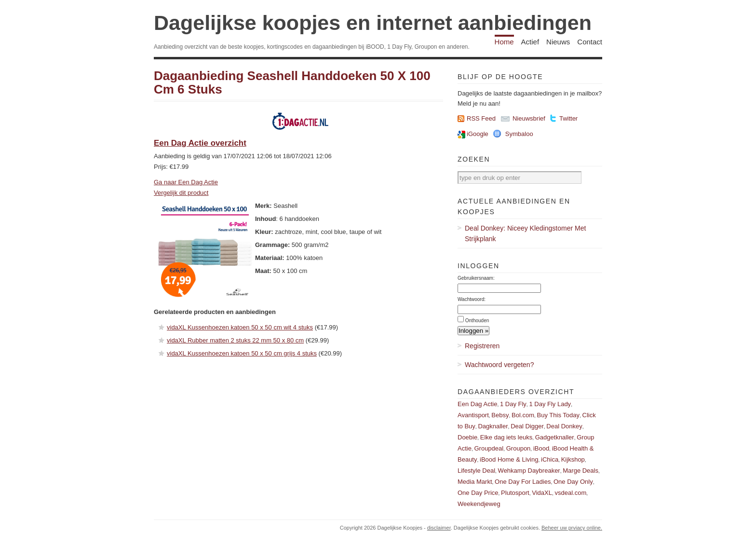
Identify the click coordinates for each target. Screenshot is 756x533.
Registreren (482, 346)
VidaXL (542, 493)
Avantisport (473, 415)
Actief (530, 42)
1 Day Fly (513, 404)
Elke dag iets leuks (506, 437)
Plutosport (515, 493)
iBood (541, 448)
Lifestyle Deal (476, 471)
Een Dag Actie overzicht (200, 143)
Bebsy (500, 415)
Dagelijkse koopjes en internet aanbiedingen (373, 23)
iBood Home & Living (509, 459)
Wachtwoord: (472, 299)
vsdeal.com (570, 493)
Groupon (519, 448)
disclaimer (439, 528)
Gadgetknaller (555, 437)
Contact (590, 42)
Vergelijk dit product (181, 193)
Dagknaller (493, 426)
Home (504, 42)
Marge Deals (580, 471)
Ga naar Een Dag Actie (186, 182)
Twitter (568, 118)
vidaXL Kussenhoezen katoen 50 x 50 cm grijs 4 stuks (242, 353)
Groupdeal (489, 448)
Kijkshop (573, 459)
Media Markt (475, 482)
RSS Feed (481, 118)
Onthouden (477, 321)
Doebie (467, 437)
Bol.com (523, 415)
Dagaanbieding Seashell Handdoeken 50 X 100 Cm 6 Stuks (292, 83)
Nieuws (558, 42)
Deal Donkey (564, 426)
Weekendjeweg (479, 504)
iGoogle (478, 134)
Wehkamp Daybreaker (529, 471)
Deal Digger (527, 426)
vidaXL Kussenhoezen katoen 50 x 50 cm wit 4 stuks (240, 327)
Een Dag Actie (477, 404)
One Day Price (478, 493)
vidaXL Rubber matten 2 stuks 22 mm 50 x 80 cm (235, 340)
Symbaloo (519, 134)
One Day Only (573, 482)
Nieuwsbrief (529, 118)
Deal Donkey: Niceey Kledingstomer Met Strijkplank (525, 233)
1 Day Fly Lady (550, 404)
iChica (550, 459)
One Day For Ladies (523, 482)
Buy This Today (558, 415)
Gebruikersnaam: (476, 278)
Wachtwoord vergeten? (499, 365)
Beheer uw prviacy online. (572, 528)
